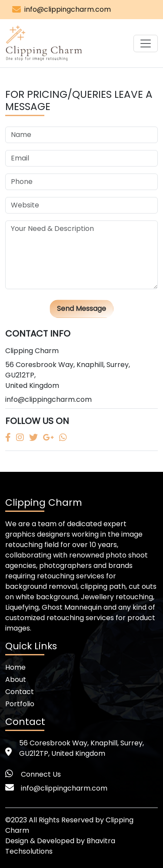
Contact (20, 692)
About (16, 679)
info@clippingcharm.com (68, 9)
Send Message (81, 309)
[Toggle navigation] (146, 43)
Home (15, 667)
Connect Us (41, 774)
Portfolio (20, 704)
